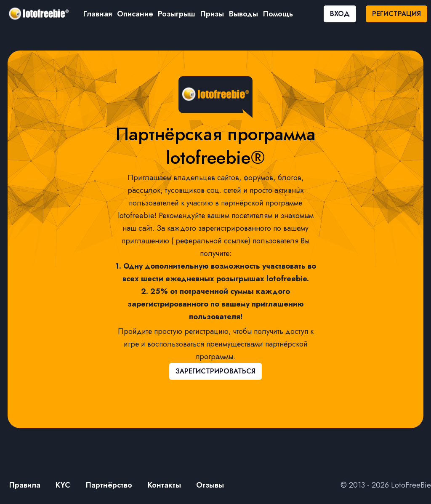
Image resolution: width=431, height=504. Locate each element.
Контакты (164, 485)
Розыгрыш (177, 14)
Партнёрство (109, 485)
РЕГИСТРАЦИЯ (396, 14)
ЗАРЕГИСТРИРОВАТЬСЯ (215, 371)
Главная (98, 14)
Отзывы (210, 485)
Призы (212, 14)
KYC (63, 485)
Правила (25, 485)
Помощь (278, 14)
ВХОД (340, 14)
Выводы (243, 14)
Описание (135, 14)
